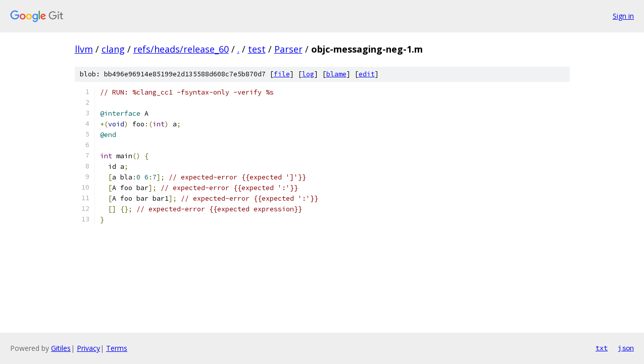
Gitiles (61, 348)
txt (602, 348)
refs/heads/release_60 (181, 49)
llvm (84, 49)
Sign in (623, 16)
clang (113, 49)
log (308, 74)
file (282, 74)
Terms (117, 348)
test (257, 49)
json (626, 348)
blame (336, 74)
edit (367, 74)
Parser (288, 49)
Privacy (88, 348)
